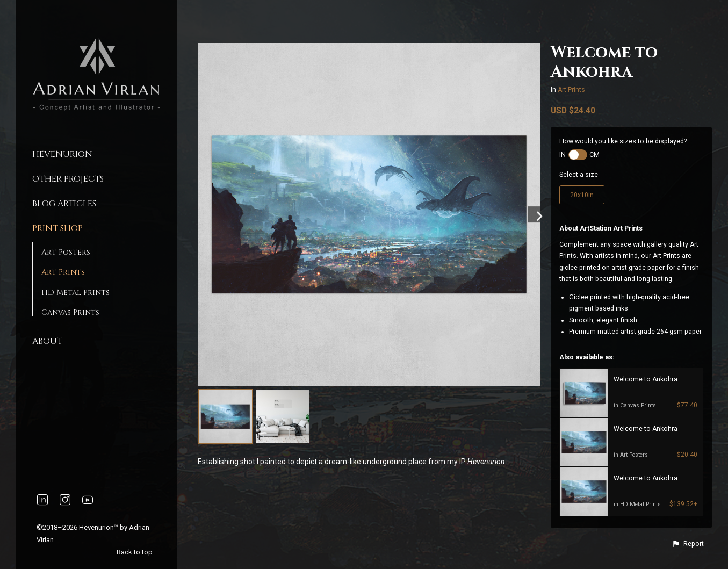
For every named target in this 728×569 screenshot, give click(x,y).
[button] (688, 544)
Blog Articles (64, 204)
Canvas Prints (70, 312)
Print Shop (57, 228)
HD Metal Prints (75, 293)
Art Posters (66, 252)
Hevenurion (62, 154)
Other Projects (68, 179)
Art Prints (63, 272)
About (47, 341)
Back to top (135, 552)
